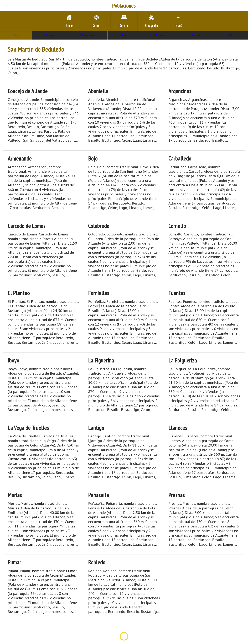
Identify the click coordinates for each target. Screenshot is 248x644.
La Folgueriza (183, 360)
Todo (16, 35)
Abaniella (98, 91)
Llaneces (178, 428)
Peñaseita (99, 495)
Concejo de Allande (28, 91)
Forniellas (99, 293)
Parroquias (88, 35)
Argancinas (180, 91)
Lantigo (96, 428)
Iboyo (14, 360)
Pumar (14, 562)
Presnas (177, 495)
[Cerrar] (7, 5)
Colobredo (99, 226)
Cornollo (177, 226)
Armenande (20, 158)
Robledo (97, 562)
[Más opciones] (179, 21)
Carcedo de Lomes (27, 226)
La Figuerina (101, 360)
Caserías (161, 35)
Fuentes (177, 293)
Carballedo (180, 158)
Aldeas (125, 35)
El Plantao (19, 293)
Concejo (50, 35)
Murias (15, 495)
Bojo (93, 158)
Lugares (197, 35)
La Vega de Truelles (28, 428)
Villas (231, 35)
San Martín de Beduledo (36, 49)
